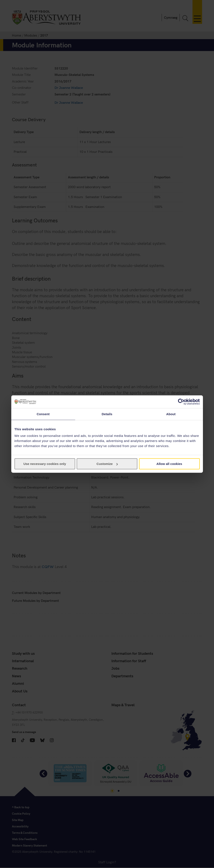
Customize (107, 464)
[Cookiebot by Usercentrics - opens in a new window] (181, 402)
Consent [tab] (43, 414)
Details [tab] (107, 414)
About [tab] (171, 414)
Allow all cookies (169, 464)
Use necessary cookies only (45, 464)
